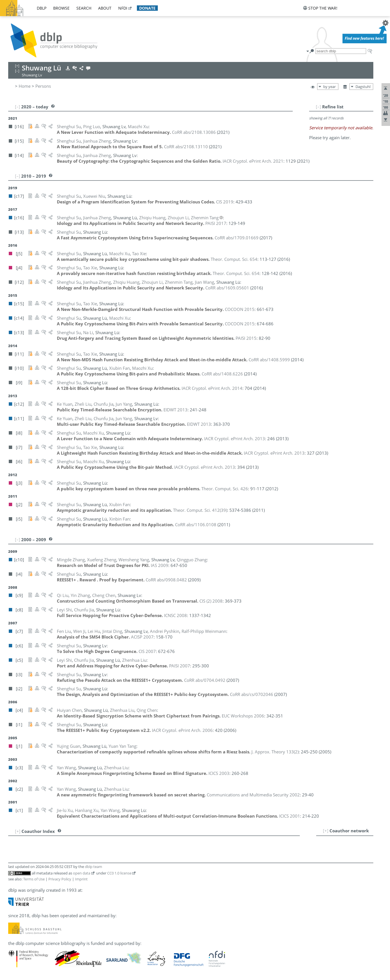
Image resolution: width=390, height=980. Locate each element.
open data (82, 873)
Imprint (81, 879)
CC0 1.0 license (119, 873)
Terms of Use (34, 879)
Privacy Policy (60, 879)
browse (61, 8)
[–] (318, 107)
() (200, 510)
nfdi (123, 8)
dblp (42, 8)
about (105, 8)
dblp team (93, 867)
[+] (326, 831)
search (84, 8)
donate (147, 8)
